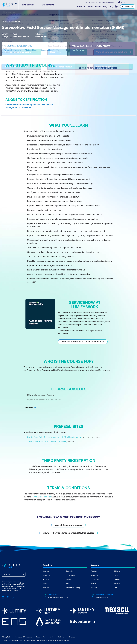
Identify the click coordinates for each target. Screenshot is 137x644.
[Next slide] (67, 50)
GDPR (51, 637)
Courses (5, 22)
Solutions (46, 575)
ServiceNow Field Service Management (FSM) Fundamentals (55, 437)
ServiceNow (16, 22)
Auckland (94, 571)
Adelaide (117, 584)
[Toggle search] (111, 7)
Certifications (71, 575)
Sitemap (72, 637)
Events (98, 6)
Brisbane (117, 571)
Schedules (70, 571)
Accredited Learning (73, 588)
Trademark (61, 637)
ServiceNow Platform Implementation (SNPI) (47, 441)
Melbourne (95, 588)
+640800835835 (108, 2)
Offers (90, 6)
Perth (116, 575)
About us (81, 6)
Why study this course (13, 50)
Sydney (94, 584)
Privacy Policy (7, 637)
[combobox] (3, 574)
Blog (105, 6)
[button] (35, 49)
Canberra (117, 579)
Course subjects (47, 50)
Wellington (95, 575)
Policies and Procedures (24, 637)
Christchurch (96, 579)
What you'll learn (31, 50)
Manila (116, 588)
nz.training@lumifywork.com (58, 597)
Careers (46, 588)
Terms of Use (41, 637)
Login (123, 2)
